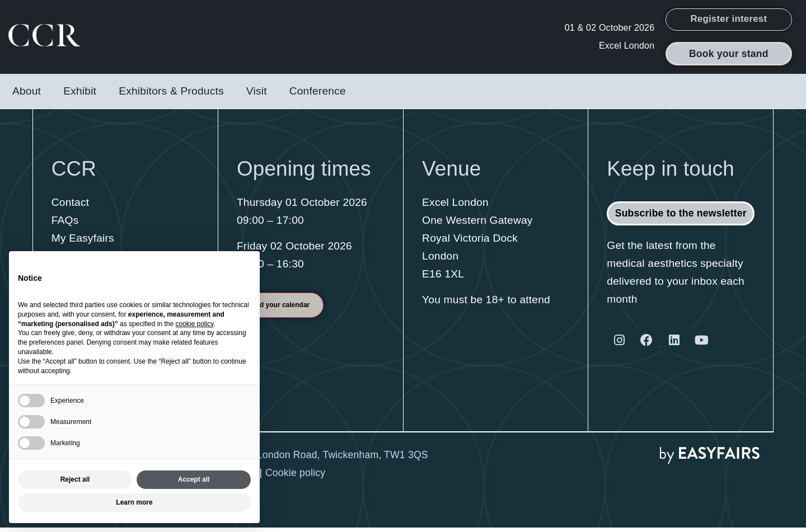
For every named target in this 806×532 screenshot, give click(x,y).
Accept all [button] (194, 479)
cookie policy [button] (194, 324)
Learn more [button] (134, 502)
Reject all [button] (75, 479)
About (27, 95)
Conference (318, 95)
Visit (257, 95)
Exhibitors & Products (171, 95)
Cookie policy (295, 477)
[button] (729, 22)
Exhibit (80, 95)
